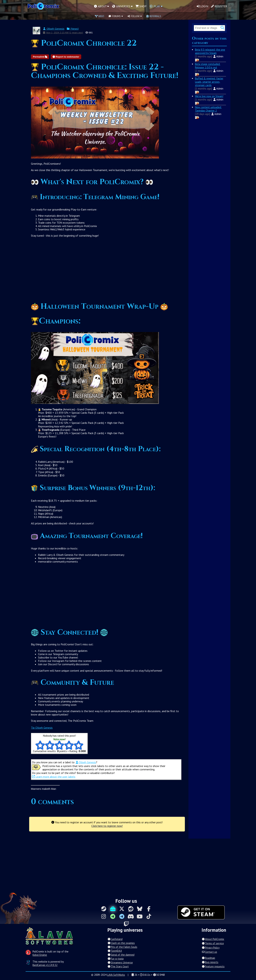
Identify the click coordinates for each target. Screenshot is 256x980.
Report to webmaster (66, 57)
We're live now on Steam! (209, 96)
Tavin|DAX (115, 951)
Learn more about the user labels (54, 777)
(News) (73, 29)
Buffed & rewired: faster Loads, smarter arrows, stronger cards (209, 82)
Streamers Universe (120, 963)
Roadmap (208, 958)
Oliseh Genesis (54, 29)
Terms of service (213, 943)
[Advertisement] (107, 271)
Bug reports (210, 962)
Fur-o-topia (115, 959)
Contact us (209, 952)
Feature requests (213, 966)
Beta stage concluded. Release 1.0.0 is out (208, 66)
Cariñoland (115, 939)
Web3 (100, 16)
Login (202, 6)
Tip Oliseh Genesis (42, 728)
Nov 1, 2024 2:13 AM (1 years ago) (63, 33)
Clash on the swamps (121, 943)
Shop (141, 6)
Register (219, 6)
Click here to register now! (107, 826)
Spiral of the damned (121, 955)
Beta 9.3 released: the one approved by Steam (210, 51)
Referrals (154, 16)
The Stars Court (118, 966)
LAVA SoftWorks (116, 975)
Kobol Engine (40, 955)
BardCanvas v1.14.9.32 (45, 965)
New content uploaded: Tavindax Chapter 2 (208, 109)
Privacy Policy (210, 948)
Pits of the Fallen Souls (122, 947)
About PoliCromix (213, 939)
